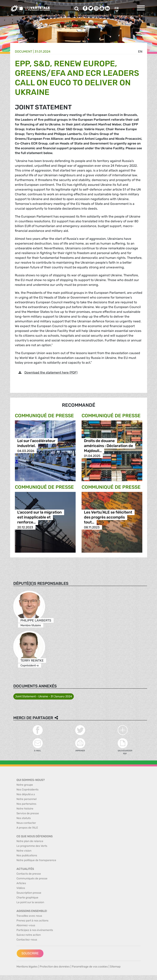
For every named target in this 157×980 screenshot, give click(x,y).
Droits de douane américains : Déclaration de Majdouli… (108, 446)
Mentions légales (27, 967)
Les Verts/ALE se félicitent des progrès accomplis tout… (108, 517)
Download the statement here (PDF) (51, 372)
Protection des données (55, 967)
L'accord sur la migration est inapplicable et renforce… (39, 517)
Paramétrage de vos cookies (90, 967)
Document (24, 52)
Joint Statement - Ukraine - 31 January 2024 (44, 696)
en (140, 52)
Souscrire (30, 953)
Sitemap (115, 967)
